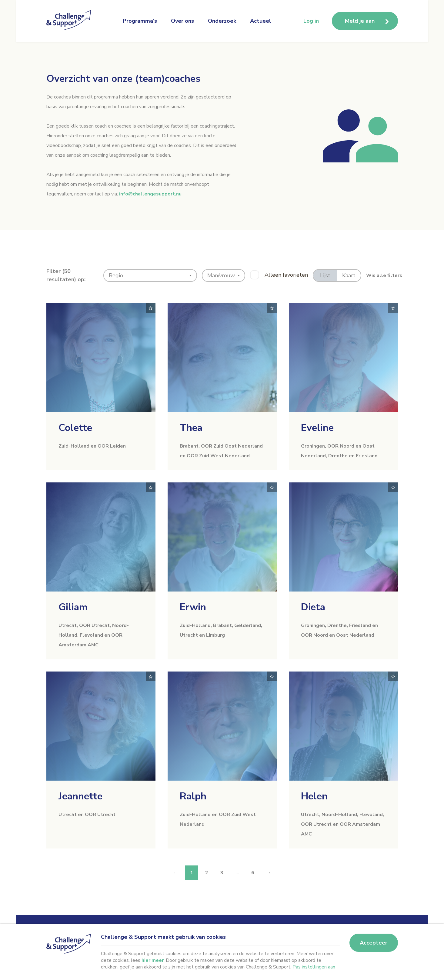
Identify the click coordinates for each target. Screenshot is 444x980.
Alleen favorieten (286, 275)
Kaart (349, 275)
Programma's (140, 21)
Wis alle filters (384, 275)
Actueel (260, 21)
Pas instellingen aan (314, 967)
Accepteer (374, 943)
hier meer (153, 960)
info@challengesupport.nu (150, 194)
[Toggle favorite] (151, 308)
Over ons (182, 21)
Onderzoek (222, 21)
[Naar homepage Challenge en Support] (71, 21)
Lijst (325, 275)
